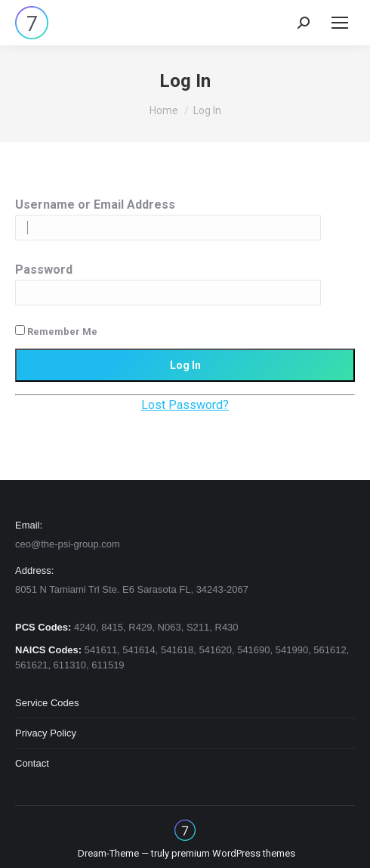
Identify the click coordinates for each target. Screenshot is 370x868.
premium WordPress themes (233, 853)
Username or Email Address (95, 205)
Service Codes (47, 703)
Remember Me (56, 331)
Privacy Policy (46, 733)
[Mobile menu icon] (340, 23)
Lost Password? (185, 405)
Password (44, 270)
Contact (32, 763)
